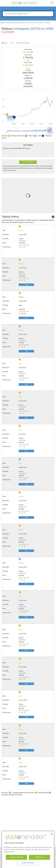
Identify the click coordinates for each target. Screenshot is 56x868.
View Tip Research (28, 162)
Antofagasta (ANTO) (27, 29)
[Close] (52, 846)
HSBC (50, 29)
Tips (12, 43)
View (26, 285)
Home (5, 43)
